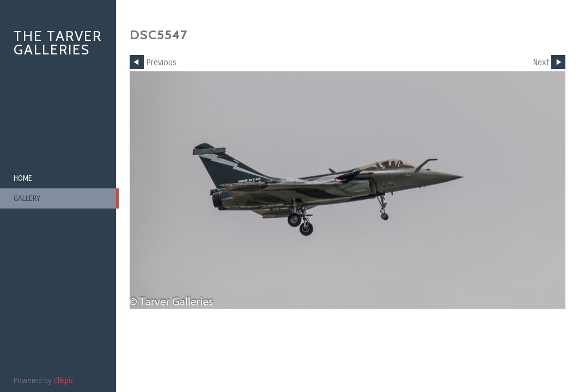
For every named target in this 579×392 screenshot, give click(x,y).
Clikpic (64, 381)
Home (23, 178)
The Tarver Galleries (58, 43)
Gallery (27, 198)
